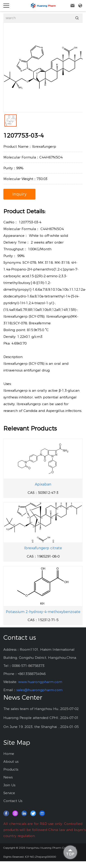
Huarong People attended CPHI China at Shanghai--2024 (32, 718)
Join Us (9, 785)
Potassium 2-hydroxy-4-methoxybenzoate (43, 612)
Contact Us (13, 801)
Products (11, 769)
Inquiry (19, 194)
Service (9, 793)
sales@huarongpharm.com (39, 690)
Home (9, 754)
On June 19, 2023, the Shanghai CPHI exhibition (32, 727)
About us (11, 761)
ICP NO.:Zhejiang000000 (40, 857)
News (8, 777)
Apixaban (43, 484)
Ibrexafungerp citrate (43, 548)
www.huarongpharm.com (40, 682)
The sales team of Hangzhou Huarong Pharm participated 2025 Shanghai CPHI (32, 709)
